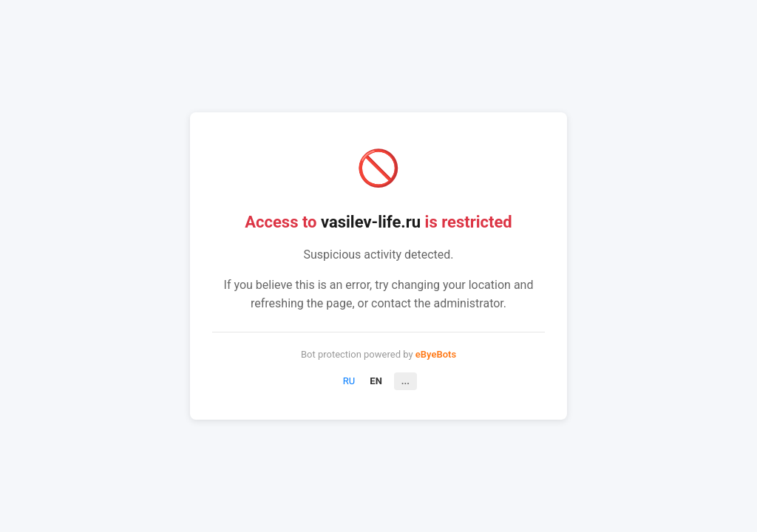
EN (376, 381)
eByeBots (436, 354)
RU (349, 381)
